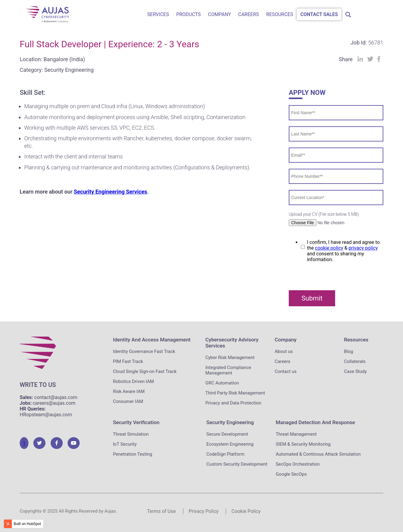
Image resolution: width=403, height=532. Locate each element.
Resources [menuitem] (280, 14)
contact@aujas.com (56, 397)
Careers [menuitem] (248, 14)
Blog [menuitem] (348, 351)
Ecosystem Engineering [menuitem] (230, 444)
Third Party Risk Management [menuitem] (235, 393)
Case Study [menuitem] (355, 371)
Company (286, 340)
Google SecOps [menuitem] (291, 474)
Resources (356, 340)
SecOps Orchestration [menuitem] (298, 464)
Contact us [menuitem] (286, 371)
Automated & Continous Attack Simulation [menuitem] (318, 454)
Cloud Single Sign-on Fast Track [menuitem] (145, 371)
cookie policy (329, 248)
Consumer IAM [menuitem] (128, 401)
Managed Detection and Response (315, 422)
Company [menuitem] (220, 14)
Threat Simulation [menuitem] (131, 434)
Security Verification (136, 422)
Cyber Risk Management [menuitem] (230, 357)
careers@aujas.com (54, 403)
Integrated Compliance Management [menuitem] (228, 370)
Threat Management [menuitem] (296, 434)
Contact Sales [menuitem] (319, 14)
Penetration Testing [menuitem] (133, 454)
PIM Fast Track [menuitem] (128, 361)
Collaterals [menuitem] (355, 361)
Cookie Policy (246, 511)
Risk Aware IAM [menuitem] (129, 391)
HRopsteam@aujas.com (46, 415)
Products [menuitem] (189, 14)
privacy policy (363, 248)
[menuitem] (347, 13)
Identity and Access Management (152, 340)
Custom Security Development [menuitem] (237, 464)
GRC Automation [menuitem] (222, 383)
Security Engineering (230, 422)
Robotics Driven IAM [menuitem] (133, 381)
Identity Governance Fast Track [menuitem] (144, 351)
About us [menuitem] (284, 351)
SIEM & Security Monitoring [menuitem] (303, 444)
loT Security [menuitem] (125, 444)
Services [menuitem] (158, 14)
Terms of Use (161, 511)
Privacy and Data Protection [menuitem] (233, 403)
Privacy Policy (204, 511)
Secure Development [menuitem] (227, 434)
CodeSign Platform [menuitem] (225, 454)
